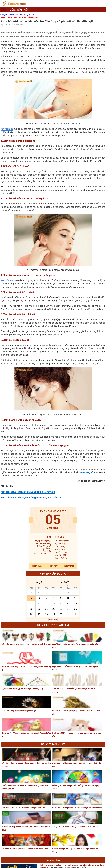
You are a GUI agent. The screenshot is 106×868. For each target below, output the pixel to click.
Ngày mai (69, 566)
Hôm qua (37, 566)
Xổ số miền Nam (32, 17)
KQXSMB (8, 17)
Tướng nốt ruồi (29, 14)
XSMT (18, 17)
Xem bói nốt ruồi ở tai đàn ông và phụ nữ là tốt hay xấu (28, 492)
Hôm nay (53, 566)
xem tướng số (86, 472)
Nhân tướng (16, 14)
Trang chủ (4, 14)
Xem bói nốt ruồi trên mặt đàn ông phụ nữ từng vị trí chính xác (31, 497)
